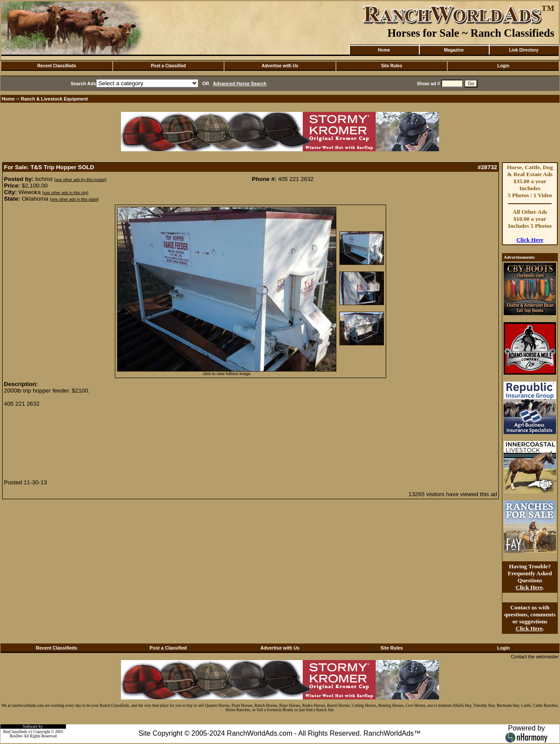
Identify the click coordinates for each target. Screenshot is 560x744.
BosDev (16, 736)
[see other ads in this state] (74, 199)
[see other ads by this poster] (80, 180)
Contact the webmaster (535, 657)
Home (384, 50)
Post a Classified (168, 66)
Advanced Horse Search (240, 83)
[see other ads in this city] (65, 193)
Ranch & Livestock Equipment (54, 99)
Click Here (530, 240)
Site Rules (391, 66)
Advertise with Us (280, 66)
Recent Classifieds (57, 66)
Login (503, 66)
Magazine (454, 50)
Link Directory (524, 50)
